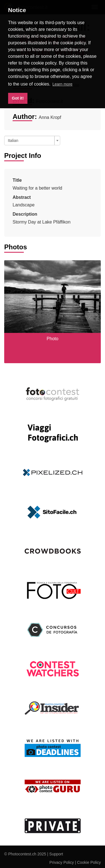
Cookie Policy (89, 862)
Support (56, 854)
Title (17, 180)
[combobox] (32, 141)
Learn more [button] (62, 84)
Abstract (22, 197)
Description (25, 214)
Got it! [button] (18, 98)
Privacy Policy (62, 862)
